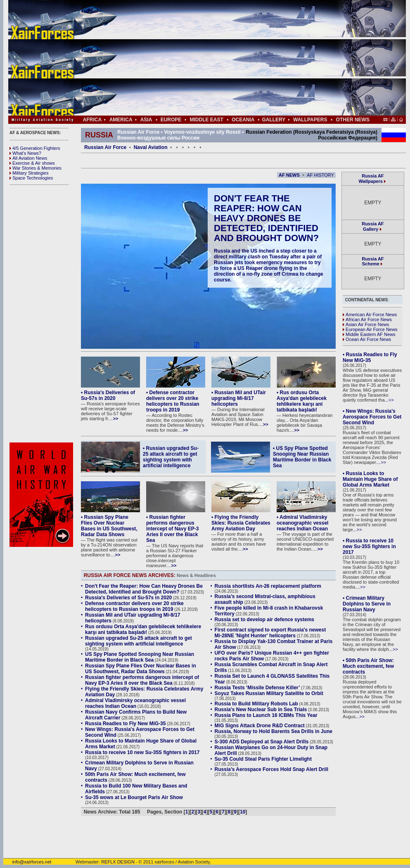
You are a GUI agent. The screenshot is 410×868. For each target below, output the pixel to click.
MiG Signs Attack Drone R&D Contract (260, 726)
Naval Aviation (151, 147)
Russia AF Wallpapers (371, 179)
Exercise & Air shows (32, 163)
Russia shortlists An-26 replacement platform (268, 586)
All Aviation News (28, 158)
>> (116, 419)
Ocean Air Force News (367, 339)
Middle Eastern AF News (369, 334)
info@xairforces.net (27, 862)
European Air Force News (370, 329)
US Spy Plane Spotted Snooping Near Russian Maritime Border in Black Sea (140, 657)
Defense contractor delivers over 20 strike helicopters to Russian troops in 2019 (134, 606)
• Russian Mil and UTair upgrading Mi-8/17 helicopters (239, 398)
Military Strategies (29, 173)
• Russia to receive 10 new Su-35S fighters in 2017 (369, 546)
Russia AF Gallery (373, 226)
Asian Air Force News (366, 324)
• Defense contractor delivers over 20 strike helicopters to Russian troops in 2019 (173, 401)
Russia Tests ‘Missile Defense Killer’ (257, 688)
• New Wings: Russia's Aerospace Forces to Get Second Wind (372, 417)
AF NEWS (289, 175)
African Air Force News (367, 319)
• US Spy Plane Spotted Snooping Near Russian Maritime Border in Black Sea (302, 457)
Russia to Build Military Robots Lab (256, 704)
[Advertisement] (232, 58)
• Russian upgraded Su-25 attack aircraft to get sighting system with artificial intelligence (171, 457)
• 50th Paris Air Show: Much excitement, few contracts (368, 666)
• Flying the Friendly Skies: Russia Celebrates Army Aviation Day (241, 523)
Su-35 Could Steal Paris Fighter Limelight (263, 759)
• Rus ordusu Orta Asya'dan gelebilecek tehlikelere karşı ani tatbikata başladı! (302, 401)
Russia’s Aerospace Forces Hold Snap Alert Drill (271, 769)
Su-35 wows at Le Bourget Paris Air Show (134, 797)
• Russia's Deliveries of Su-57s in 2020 (108, 395)
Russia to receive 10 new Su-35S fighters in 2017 (142, 752)
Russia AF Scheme (373, 261)
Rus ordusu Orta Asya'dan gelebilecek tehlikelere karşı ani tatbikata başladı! (143, 629)
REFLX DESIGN (118, 862)
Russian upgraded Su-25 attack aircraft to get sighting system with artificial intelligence (139, 641)
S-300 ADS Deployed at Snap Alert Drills (262, 742)
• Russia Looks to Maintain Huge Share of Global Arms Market (370, 479)
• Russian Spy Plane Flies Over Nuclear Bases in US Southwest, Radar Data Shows (109, 526)
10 (243, 812)
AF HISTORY (320, 175)
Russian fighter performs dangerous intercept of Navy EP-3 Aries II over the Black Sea (142, 680)
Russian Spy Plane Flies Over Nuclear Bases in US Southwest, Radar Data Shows (141, 669)
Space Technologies (31, 178)
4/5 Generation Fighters (36, 148)
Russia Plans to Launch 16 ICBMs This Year (266, 715)
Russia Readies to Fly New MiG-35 (125, 724)
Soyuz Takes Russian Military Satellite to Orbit (269, 693)
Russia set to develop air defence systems (264, 620)
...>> (389, 400)
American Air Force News (370, 315)
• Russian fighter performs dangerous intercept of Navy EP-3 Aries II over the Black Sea (172, 529)
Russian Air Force (105, 147)
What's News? (25, 153)
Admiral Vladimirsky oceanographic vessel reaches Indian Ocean (135, 703)
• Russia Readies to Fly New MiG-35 (370, 357)
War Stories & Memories (36, 168)
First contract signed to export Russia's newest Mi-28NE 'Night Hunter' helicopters (270, 633)
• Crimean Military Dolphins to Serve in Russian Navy (367, 604)
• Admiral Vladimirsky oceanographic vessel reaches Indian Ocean (302, 523)
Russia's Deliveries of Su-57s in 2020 (128, 598)
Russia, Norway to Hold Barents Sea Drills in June (274, 731)
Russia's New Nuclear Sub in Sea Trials (261, 710)
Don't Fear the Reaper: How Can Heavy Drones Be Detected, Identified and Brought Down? (266, 218)
